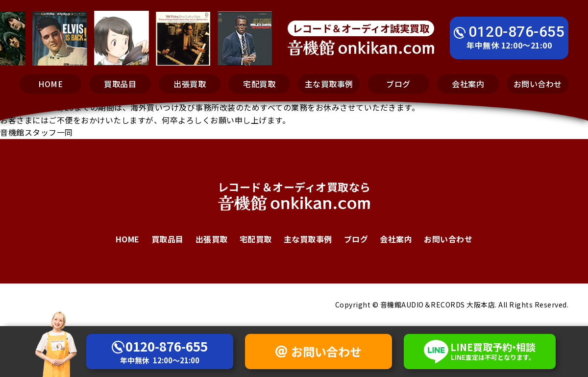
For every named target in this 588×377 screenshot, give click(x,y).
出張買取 (190, 84)
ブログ (398, 84)
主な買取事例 (329, 84)
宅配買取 (259, 84)
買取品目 (120, 84)
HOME (50, 84)
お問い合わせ (538, 84)
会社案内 (468, 84)
